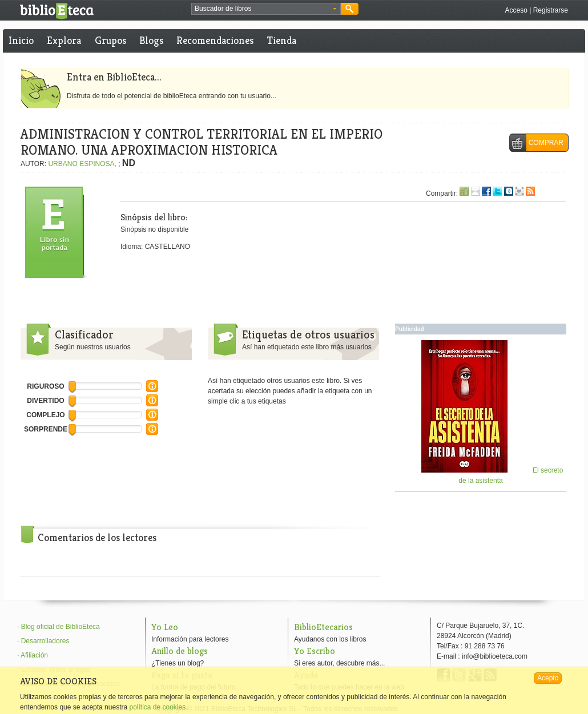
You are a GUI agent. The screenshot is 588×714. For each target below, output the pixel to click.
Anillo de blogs (180, 651)
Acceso (516, 10)
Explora (64, 40)
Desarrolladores (45, 641)
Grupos (110, 40)
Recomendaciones (215, 40)
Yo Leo (165, 627)
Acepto (548, 678)
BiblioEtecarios (323, 627)
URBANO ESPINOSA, (83, 164)
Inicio (21, 40)
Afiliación (34, 655)
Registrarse (551, 10)
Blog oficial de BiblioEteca (61, 627)
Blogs (151, 40)
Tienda (282, 40)
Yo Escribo (315, 651)
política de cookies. (158, 707)
